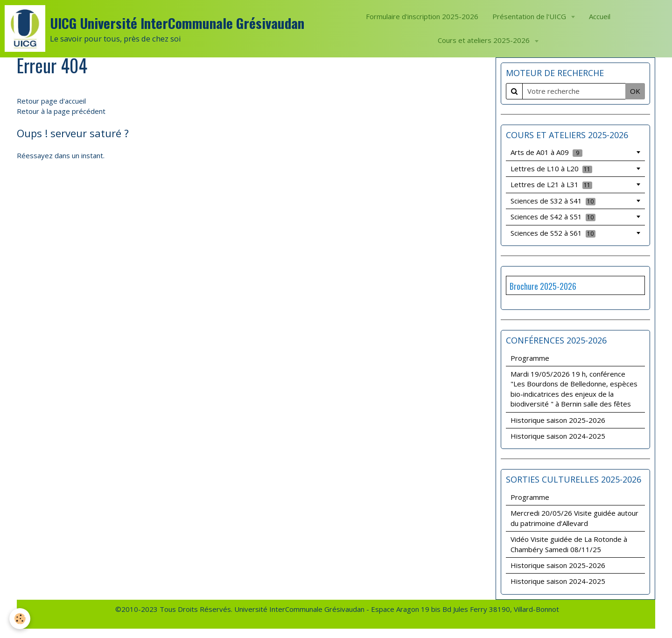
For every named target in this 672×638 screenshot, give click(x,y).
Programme (530, 358)
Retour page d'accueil (51, 101)
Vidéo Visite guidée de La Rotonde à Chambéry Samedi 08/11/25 (569, 544)
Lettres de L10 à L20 (551, 168)
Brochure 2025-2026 (543, 286)
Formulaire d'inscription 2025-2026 (422, 16)
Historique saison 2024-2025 (558, 436)
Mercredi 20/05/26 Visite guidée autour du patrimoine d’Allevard (574, 518)
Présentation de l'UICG (530, 16)
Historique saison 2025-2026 (558, 420)
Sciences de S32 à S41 (553, 201)
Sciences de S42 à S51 (553, 217)
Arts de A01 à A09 (546, 152)
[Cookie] (20, 619)
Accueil (600, 16)
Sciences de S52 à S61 (553, 233)
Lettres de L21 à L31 (551, 184)
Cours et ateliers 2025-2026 (485, 40)
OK (635, 91)
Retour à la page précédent (61, 111)
